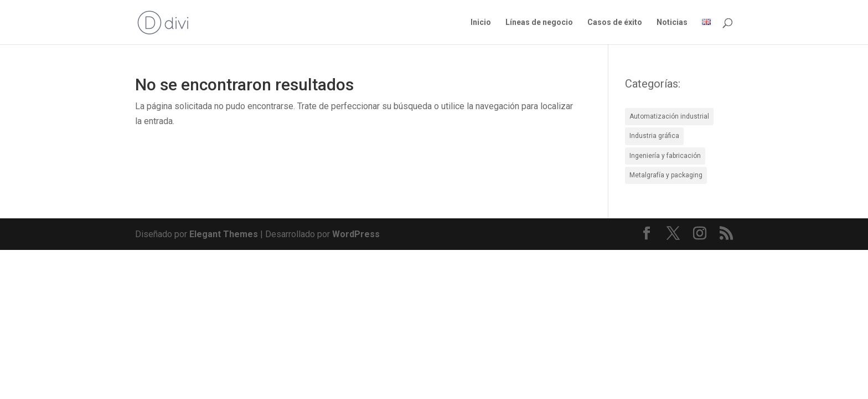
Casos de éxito (615, 22)
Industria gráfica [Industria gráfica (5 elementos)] (654, 136)
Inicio (481, 22)
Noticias (672, 22)
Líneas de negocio (539, 22)
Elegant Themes (224, 234)
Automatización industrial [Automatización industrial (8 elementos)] (669, 116)
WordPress (356, 234)
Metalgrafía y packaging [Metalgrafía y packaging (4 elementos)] (666, 175)
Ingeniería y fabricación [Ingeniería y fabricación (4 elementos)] (665, 156)
